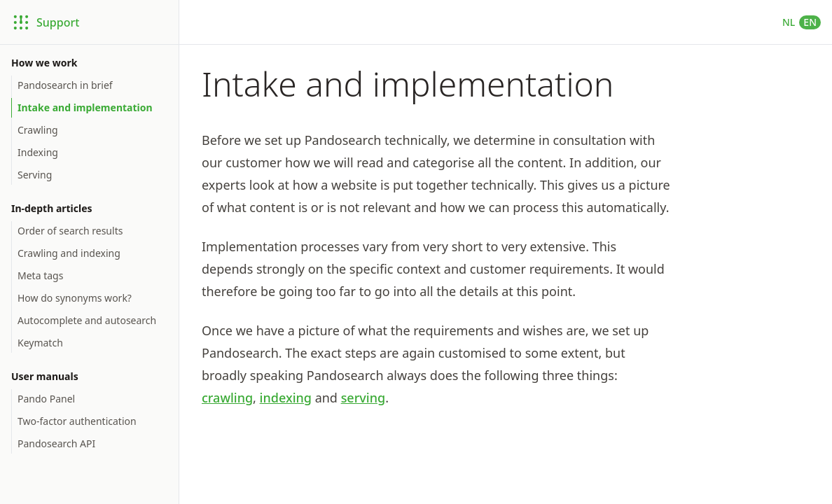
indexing (286, 398)
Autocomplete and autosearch (87, 320)
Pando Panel (46, 399)
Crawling (38, 130)
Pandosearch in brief (65, 85)
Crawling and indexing (69, 253)
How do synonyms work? (75, 298)
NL (789, 22)
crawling (227, 398)
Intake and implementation (85, 107)
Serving (35, 175)
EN (810, 22)
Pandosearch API (56, 443)
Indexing (38, 152)
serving (363, 398)
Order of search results (70, 231)
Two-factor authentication (77, 421)
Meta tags (40, 275)
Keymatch (40, 343)
